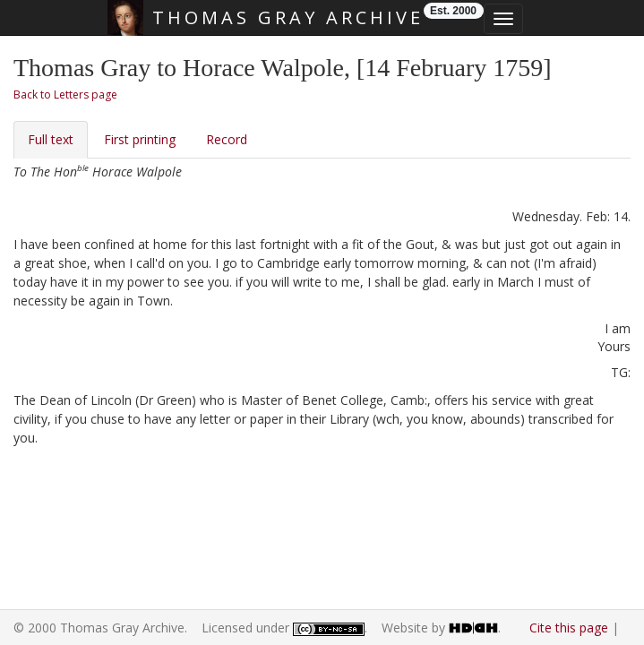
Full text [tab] (51, 139)
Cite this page (569, 628)
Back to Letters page (65, 95)
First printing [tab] (140, 139)
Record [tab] (227, 139)
